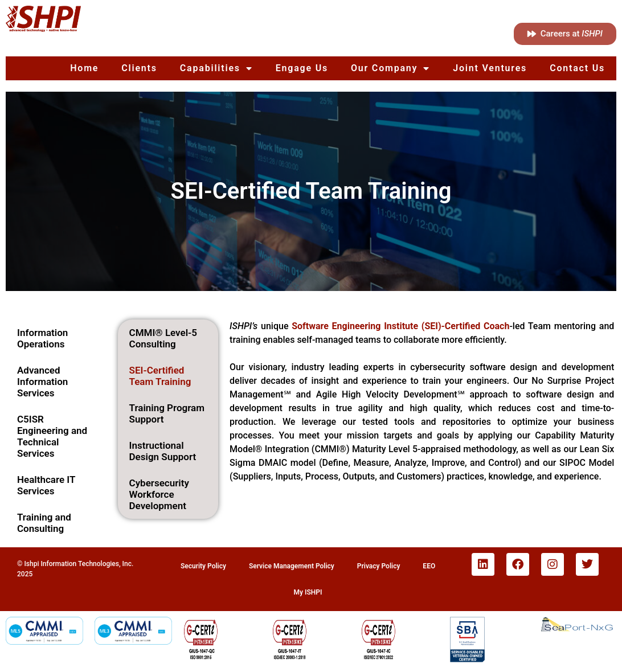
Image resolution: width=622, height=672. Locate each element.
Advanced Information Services (42, 382)
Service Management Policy (292, 566)
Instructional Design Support (163, 451)
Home (84, 68)
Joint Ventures (490, 68)
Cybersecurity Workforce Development (159, 494)
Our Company (390, 68)
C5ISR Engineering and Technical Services (52, 436)
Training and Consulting (44, 523)
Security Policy (203, 566)
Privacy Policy (379, 566)
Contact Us (577, 68)
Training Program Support (167, 413)
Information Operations (42, 338)
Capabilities (216, 68)
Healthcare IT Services (46, 485)
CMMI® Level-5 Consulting (163, 338)
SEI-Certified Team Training (160, 376)
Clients (139, 68)
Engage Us (302, 68)
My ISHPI (308, 592)
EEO (429, 566)
